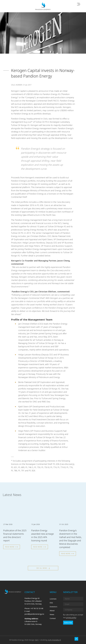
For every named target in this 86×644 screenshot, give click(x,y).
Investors (53, 607)
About (52, 610)
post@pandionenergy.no (34, 614)
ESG (51, 603)
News (52, 614)
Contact (53, 618)
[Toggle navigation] (79, 4)
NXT (37, 640)
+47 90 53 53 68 (37, 608)
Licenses (53, 599)
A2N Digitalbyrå (54, 640)
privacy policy (71, 617)
